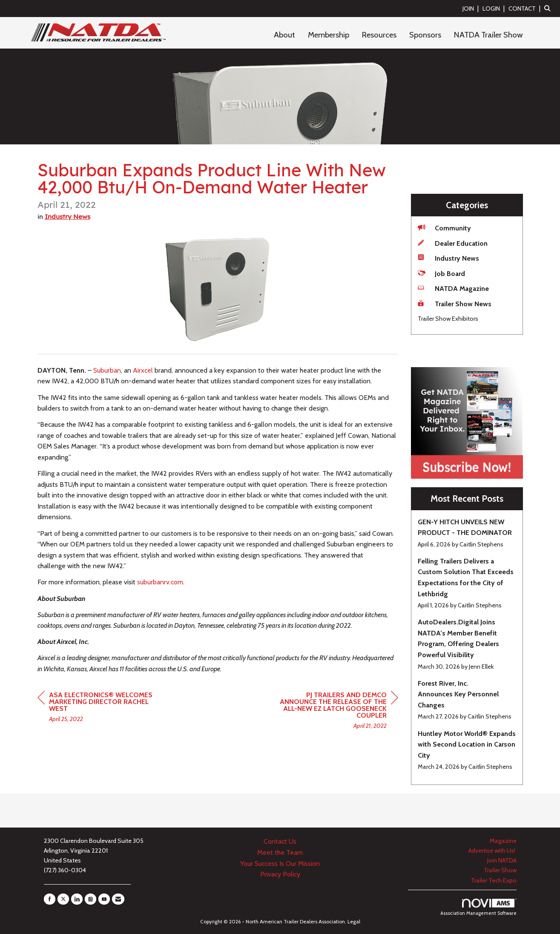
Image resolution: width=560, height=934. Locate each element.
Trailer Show (500, 870)
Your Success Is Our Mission (280, 864)
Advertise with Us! (493, 851)
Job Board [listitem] (441, 273)
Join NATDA (502, 860)
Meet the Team (280, 852)
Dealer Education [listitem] (453, 243)
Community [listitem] (444, 228)
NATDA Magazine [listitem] (453, 288)
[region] (334, 711)
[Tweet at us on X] (63, 899)
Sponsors (425, 35)
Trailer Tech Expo (494, 880)
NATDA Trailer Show (488, 35)
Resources (379, 35)
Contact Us (280, 841)
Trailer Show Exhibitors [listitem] (448, 319)
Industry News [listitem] (448, 258)
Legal (354, 921)
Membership (329, 35)
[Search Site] (549, 8)
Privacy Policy (280, 874)
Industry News (67, 217)
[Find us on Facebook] (50, 899)
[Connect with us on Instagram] (90, 899)
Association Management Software (478, 908)
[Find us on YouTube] (104, 899)
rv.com (160, 582)
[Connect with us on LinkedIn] (77, 899)
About (284, 35)
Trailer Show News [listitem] (455, 303)
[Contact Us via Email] (118, 899)
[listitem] (472, 8)
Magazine (503, 841)
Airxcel (143, 370)
